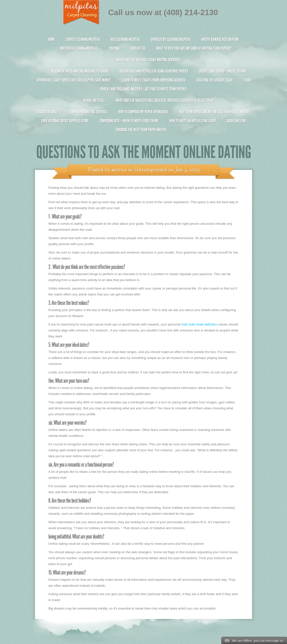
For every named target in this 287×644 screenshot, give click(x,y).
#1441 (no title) (94, 100)
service (119, 170)
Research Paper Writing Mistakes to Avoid (80, 71)
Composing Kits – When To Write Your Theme (129, 121)
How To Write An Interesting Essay (193, 121)
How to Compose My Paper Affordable (143, 112)
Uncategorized (151, 170)
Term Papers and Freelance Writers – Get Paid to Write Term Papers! (143, 87)
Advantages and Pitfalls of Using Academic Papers (154, 71)
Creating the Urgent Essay (215, 80)
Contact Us (138, 48)
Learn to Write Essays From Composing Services (154, 80)
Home (52, 39)
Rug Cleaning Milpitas (125, 39)
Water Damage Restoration (220, 39)
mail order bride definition (199, 324)
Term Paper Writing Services (88, 112)
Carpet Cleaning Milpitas (83, 39)
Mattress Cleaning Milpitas (79, 48)
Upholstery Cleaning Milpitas (171, 39)
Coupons (114, 48)
